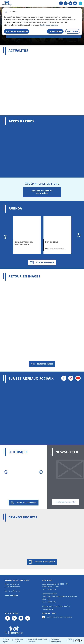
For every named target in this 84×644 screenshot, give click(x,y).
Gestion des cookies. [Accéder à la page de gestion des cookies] (49, 25)
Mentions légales (6, 640)
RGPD (70, 639)
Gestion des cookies (19, 640)
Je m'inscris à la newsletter (65, 502)
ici (53, 609)
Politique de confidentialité (56, 640)
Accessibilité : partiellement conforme (38, 640)
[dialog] (42, 22)
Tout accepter (55, 31)
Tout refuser (73, 31)
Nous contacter (12, 596)
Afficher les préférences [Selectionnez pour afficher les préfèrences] (17, 31)
